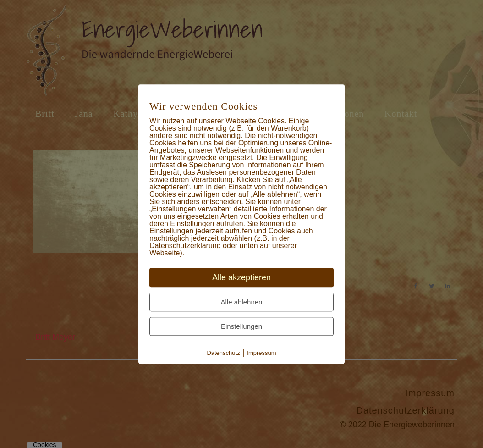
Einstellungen (241, 326)
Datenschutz (223, 353)
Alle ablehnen (242, 302)
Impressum (261, 353)
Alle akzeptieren (241, 277)
